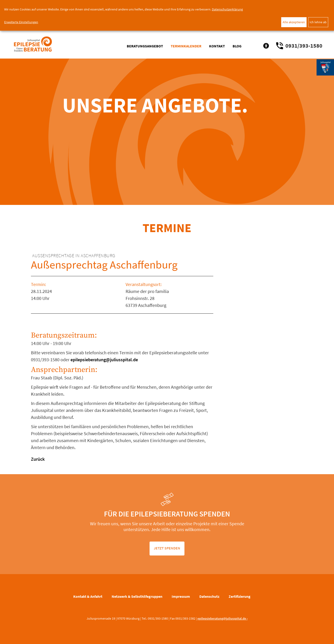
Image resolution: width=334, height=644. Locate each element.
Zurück (38, 459)
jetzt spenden (167, 548)
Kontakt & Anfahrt (88, 596)
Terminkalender (186, 46)
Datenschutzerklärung (227, 9)
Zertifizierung (240, 596)
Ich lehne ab (318, 22)
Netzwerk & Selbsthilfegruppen (137, 596)
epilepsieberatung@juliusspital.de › (223, 618)
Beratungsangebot (145, 46)
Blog (237, 46)
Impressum (181, 596)
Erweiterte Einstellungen (21, 22)
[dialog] (167, 15)
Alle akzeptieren (294, 22)
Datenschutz (209, 596)
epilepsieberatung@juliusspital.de (104, 360)
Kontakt (217, 46)
